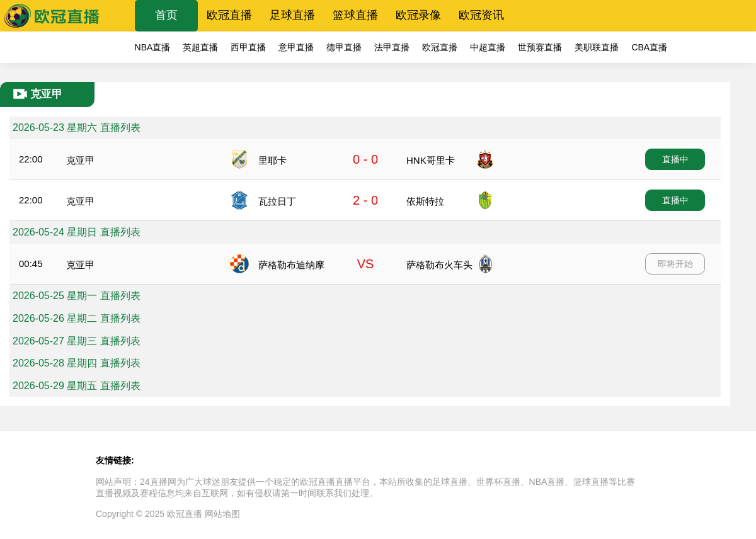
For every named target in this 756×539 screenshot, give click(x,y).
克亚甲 (80, 160)
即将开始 (675, 264)
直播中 (675, 159)
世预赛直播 (540, 47)
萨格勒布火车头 (439, 265)
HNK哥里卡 (431, 160)
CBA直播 (649, 47)
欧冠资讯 (481, 15)
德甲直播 (344, 47)
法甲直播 (392, 47)
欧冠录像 (418, 15)
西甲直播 (248, 47)
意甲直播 (296, 47)
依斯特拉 (425, 201)
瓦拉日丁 (277, 201)
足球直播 (292, 15)
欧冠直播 (229, 15)
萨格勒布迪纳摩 (291, 265)
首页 (166, 15)
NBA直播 (153, 47)
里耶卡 (272, 160)
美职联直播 (597, 47)
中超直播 (488, 47)
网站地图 (222, 514)
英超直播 (200, 47)
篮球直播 (355, 15)
